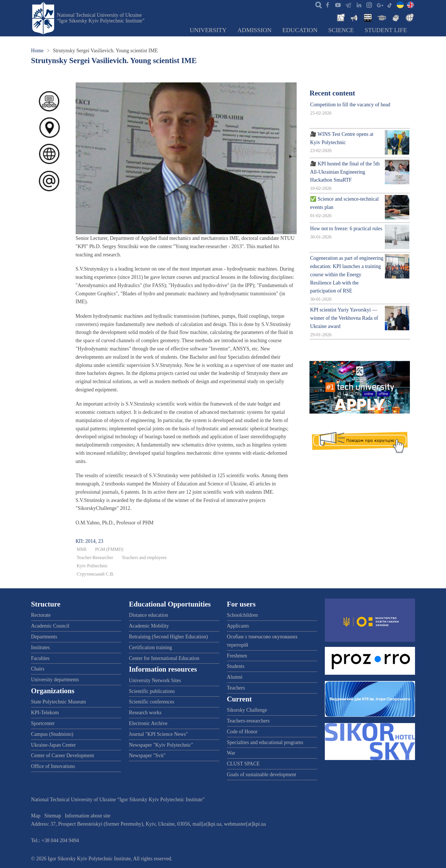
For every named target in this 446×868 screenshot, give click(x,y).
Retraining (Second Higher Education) (168, 637)
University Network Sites (155, 680)
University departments (55, 680)
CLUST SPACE (243, 764)
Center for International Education (164, 658)
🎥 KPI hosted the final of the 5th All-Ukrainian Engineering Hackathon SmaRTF (345, 172)
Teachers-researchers (248, 721)
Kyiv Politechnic (92, 566)
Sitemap (53, 816)
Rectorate (41, 615)
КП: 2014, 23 (90, 541)
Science (341, 30)
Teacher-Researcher (95, 558)
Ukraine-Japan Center (53, 745)
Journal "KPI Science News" (158, 734)
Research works (145, 713)
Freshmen (237, 656)
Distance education (148, 615)
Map (36, 816)
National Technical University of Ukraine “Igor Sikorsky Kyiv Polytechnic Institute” (101, 18)
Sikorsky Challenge (247, 710)
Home (37, 51)
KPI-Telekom (45, 713)
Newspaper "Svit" (147, 755)
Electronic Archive (148, 723)
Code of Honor (242, 732)
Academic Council (50, 626)
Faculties (40, 658)
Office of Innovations (53, 766)
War (231, 753)
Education (300, 30)
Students (236, 666)
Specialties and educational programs (265, 742)
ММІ (82, 549)
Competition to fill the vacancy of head (350, 105)
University (208, 30)
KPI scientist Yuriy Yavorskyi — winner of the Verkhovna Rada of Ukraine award (344, 318)
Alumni (235, 677)
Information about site (88, 816)
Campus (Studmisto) (52, 734)
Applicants (238, 626)
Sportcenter (43, 723)
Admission (255, 30)
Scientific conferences (151, 702)
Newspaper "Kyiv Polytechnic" (161, 745)
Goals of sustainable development (262, 774)
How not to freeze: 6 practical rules (346, 229)
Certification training (150, 647)
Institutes (40, 647)
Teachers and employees (144, 558)
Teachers (236, 688)
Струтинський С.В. (96, 574)
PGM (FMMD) (109, 549)
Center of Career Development (62, 755)
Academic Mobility (149, 626)
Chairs (38, 669)
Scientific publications (152, 691)
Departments (44, 637)
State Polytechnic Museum (58, 702)
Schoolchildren (242, 615)
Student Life (386, 30)
